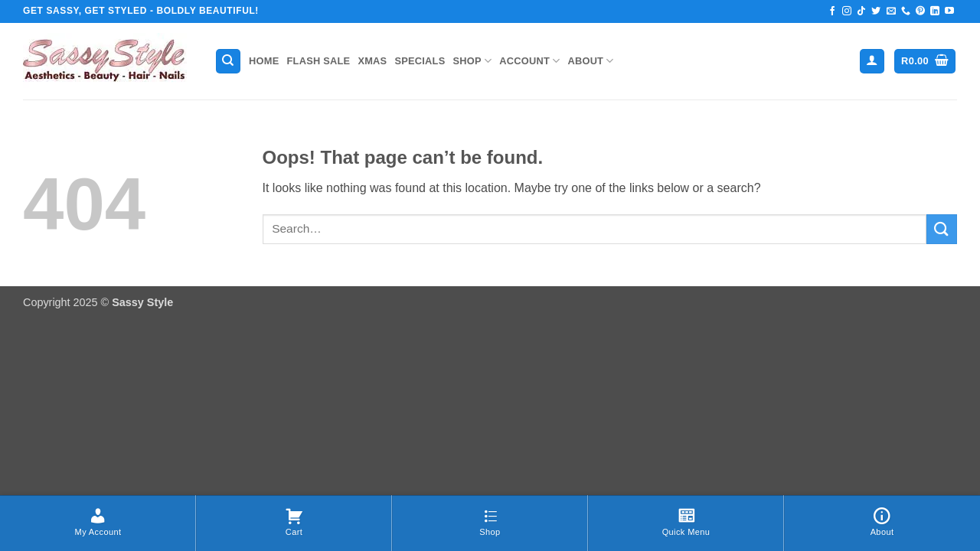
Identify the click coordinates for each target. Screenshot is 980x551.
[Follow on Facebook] (832, 11)
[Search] (228, 62)
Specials (420, 61)
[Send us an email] (891, 11)
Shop (472, 61)
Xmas (372, 61)
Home (264, 61)
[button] (872, 62)
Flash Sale (318, 61)
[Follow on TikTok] (861, 11)
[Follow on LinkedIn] (935, 11)
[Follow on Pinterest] (920, 11)
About (590, 61)
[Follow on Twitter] (876, 11)
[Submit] (942, 229)
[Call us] (906, 11)
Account (529, 61)
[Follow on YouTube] (949, 11)
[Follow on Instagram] (847, 11)
